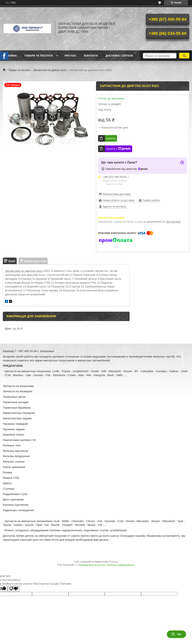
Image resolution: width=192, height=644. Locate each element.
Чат (176, 634)
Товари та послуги (38, 56)
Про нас (70, 56)
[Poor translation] (14, 589)
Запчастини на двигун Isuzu (50, 70)
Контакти (91, 56)
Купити (111, 138)
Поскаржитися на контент (92, 565)
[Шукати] (184, 56)
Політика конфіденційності (121, 565)
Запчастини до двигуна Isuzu (24, 271)
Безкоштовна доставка (117, 194)
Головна (10, 56)
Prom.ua (114, 562)
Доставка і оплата (119, 56)
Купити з (118, 149)
